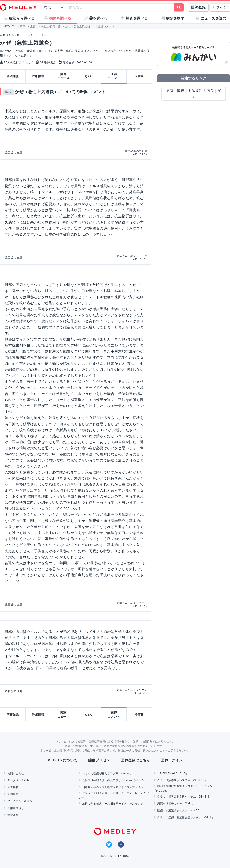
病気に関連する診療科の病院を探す (193, 93)
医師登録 (198, 7)
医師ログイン (172, 760)
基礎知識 (13, 76)
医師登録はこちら (135, 760)
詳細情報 (38, 76)
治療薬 (139, 76)
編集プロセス (99, 760)
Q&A (89, 76)
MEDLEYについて (62, 760)
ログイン (220, 7)
